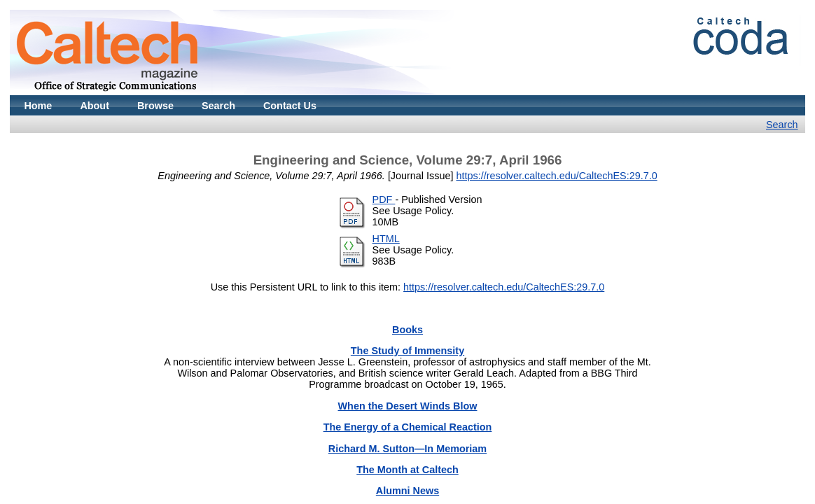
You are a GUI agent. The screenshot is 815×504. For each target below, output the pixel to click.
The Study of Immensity (407, 351)
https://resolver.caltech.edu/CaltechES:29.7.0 (556, 176)
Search (218, 106)
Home (38, 106)
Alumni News (407, 491)
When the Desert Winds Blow (408, 406)
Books (407, 330)
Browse (155, 106)
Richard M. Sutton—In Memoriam (407, 449)
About (95, 106)
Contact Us (290, 106)
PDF (384, 199)
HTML (386, 239)
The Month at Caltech (407, 470)
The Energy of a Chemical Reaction (408, 427)
